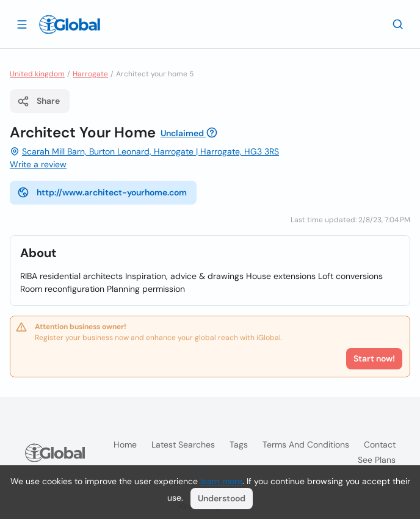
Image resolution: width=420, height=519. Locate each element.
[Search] (398, 24)
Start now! (374, 358)
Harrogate (90, 74)
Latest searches (183, 445)
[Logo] (70, 24)
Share (38, 101)
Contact (380, 445)
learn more (221, 481)
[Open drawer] (22, 24)
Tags (239, 445)
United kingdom (37, 74)
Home (125, 445)
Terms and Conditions (306, 445)
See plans (377, 460)
